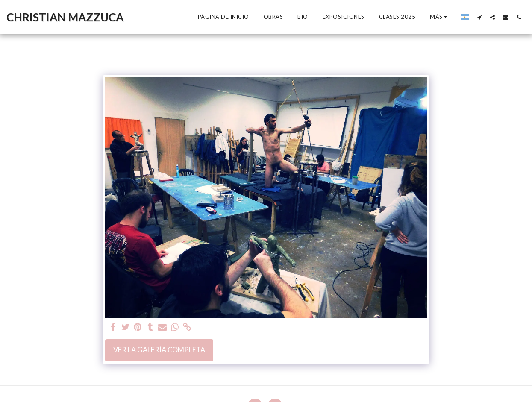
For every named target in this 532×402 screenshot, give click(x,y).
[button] (479, 17)
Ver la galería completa (159, 350)
